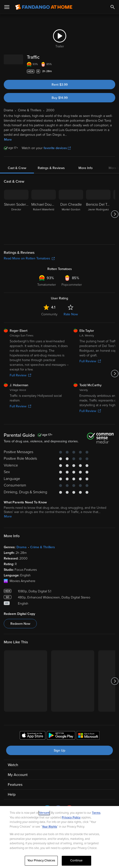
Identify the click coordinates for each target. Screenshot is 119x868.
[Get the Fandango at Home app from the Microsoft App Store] (88, 736)
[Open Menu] (7, 7)
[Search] (113, 7)
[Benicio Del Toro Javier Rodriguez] (98, 214)
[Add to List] (113, 71)
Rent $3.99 (60, 85)
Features (15, 785)
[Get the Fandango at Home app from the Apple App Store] (33, 736)
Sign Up (59, 750)
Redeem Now (20, 624)
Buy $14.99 (60, 98)
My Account (18, 775)
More (8, 140)
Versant (44, 813)
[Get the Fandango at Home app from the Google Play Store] (61, 736)
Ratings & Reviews (51, 168)
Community (49, 314)
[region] (59, 837)
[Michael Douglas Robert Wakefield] (44, 214)
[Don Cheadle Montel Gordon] (71, 214)
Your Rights (49, 827)
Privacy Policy (71, 818)
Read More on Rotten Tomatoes (29, 258)
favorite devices (57, 148)
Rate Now (71, 314)
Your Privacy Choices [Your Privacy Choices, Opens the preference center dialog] (41, 860)
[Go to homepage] (44, 7)
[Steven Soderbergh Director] (16, 214)
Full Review (20, 375)
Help (12, 795)
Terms (96, 813)
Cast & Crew (17, 168)
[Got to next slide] (115, 214)
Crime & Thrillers (43, 547)
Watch (13, 765)
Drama (22, 547)
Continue (76, 860)
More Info (86, 168)
